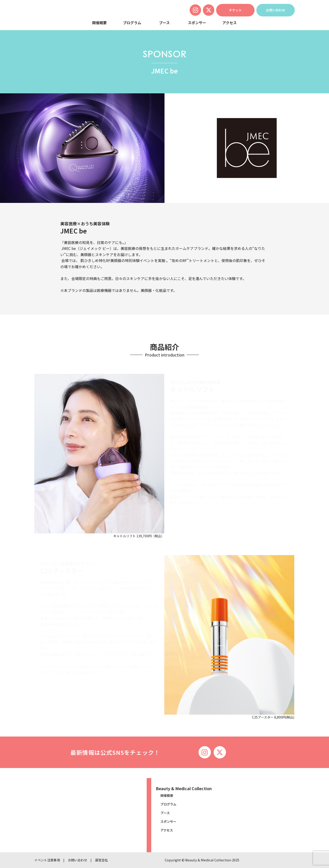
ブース (164, 23)
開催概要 (99, 23)
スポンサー (197, 23)
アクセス (230, 23)
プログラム (132, 23)
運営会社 (105, 860)
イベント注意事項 (48, 860)
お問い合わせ (80, 860)
